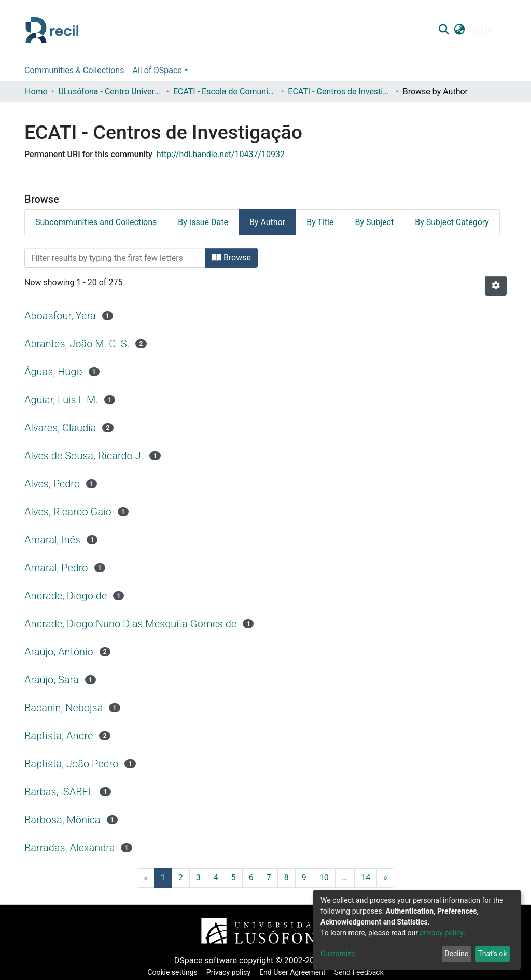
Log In (481, 30)
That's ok (492, 954)
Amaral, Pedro (56, 568)
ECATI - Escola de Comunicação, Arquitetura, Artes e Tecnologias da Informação (225, 92)
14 (366, 878)
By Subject (374, 222)
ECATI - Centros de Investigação (340, 92)
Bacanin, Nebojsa (64, 708)
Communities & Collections (74, 70)
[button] (459, 30)
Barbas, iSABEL (59, 792)
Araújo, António (59, 652)
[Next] (385, 878)
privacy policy (441, 933)
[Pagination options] (496, 286)
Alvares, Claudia (60, 428)
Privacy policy (228, 972)
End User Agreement (292, 972)
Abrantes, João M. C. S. (77, 344)
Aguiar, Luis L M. (61, 400)
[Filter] (115, 258)
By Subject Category (452, 222)
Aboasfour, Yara (60, 316)
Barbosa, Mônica (62, 820)
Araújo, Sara (52, 680)
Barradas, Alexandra (69, 848)
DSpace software (206, 961)
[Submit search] (444, 30)
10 (324, 878)
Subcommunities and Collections (96, 222)
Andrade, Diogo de (66, 596)
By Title (320, 222)
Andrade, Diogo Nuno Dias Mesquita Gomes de (130, 624)
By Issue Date (203, 222)
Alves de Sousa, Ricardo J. (84, 456)
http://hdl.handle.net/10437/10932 (221, 154)
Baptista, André (59, 736)
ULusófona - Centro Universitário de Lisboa (110, 92)
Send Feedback (359, 972)
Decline (456, 954)
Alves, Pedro (52, 484)
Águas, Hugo (53, 372)
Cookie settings (172, 972)
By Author (267, 222)
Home (36, 92)
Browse (232, 257)
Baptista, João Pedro (71, 764)
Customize (338, 954)
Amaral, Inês (52, 540)
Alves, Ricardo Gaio (68, 512)
